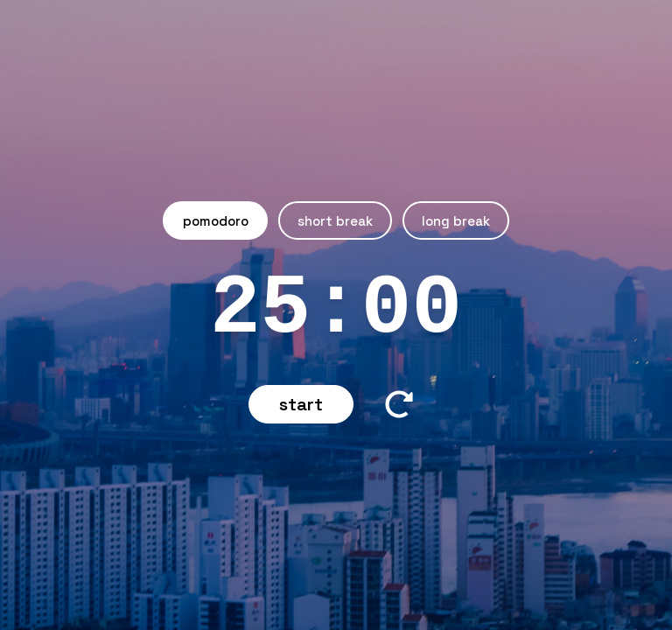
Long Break (456, 221)
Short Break (335, 221)
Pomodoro (216, 221)
